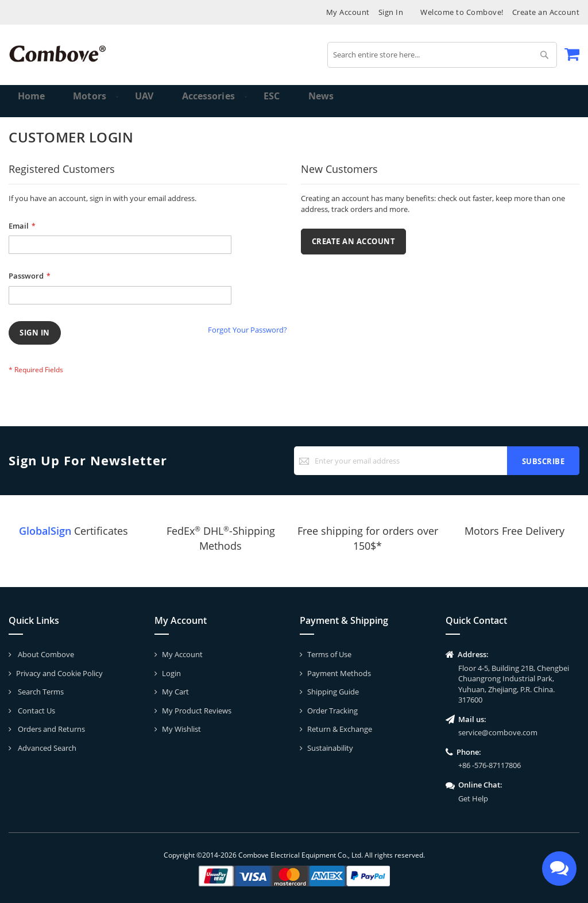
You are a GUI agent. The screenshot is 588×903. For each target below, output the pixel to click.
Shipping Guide (333, 692)
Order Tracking (332, 711)
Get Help (473, 798)
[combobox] (442, 55)
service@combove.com (498, 732)
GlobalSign (45, 531)
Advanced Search (46, 748)
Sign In (391, 12)
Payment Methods (339, 673)
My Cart (175, 692)
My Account (348, 12)
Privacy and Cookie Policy (59, 673)
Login (171, 673)
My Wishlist (181, 729)
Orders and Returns (51, 729)
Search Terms (40, 692)
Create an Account (546, 12)
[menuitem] (85, 101)
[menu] (294, 101)
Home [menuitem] (32, 101)
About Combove (45, 654)
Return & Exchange (340, 729)
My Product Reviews (197, 711)
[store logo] (57, 54)
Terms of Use (329, 654)
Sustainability (330, 748)
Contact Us (36, 711)
